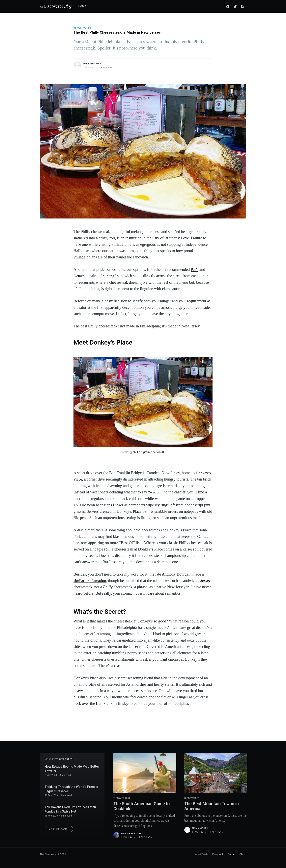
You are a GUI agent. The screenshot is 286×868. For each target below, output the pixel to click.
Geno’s (79, 276)
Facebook (218, 854)
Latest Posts (201, 854)
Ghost (243, 854)
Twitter (231, 854)
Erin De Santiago (132, 833)
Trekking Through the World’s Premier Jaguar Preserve (71, 788)
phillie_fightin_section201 (149, 452)
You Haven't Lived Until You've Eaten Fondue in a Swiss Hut (70, 809)
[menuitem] (84, 6)
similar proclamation (90, 580)
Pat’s (195, 269)
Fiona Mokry (200, 828)
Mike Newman (92, 64)
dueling (109, 276)
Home (82, 6)
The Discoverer (48, 854)
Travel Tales (82, 28)
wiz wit (156, 492)
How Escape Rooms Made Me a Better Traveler (72, 768)
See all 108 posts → (59, 828)
